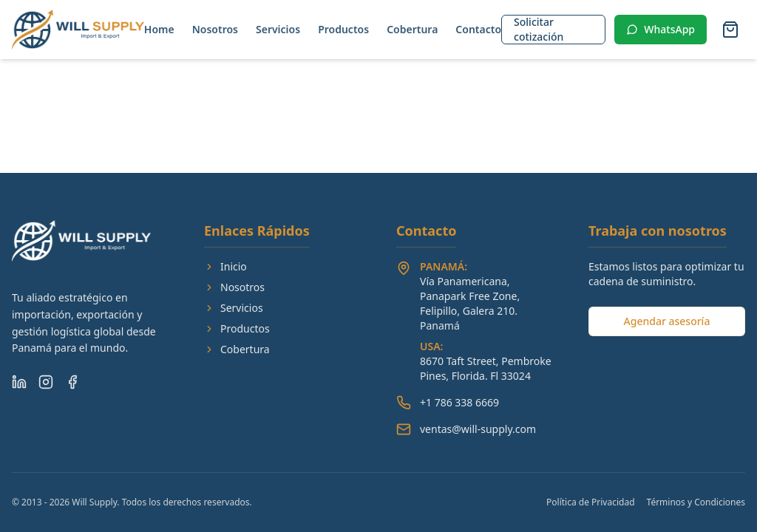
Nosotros (215, 29)
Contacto (478, 29)
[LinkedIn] (19, 382)
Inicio (225, 266)
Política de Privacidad (591, 502)
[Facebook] (72, 382)
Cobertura (412, 29)
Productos (343, 29)
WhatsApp (661, 29)
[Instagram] (46, 382)
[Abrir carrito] (730, 30)
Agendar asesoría (667, 321)
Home (159, 29)
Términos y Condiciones (696, 502)
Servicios (278, 29)
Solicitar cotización (539, 29)
